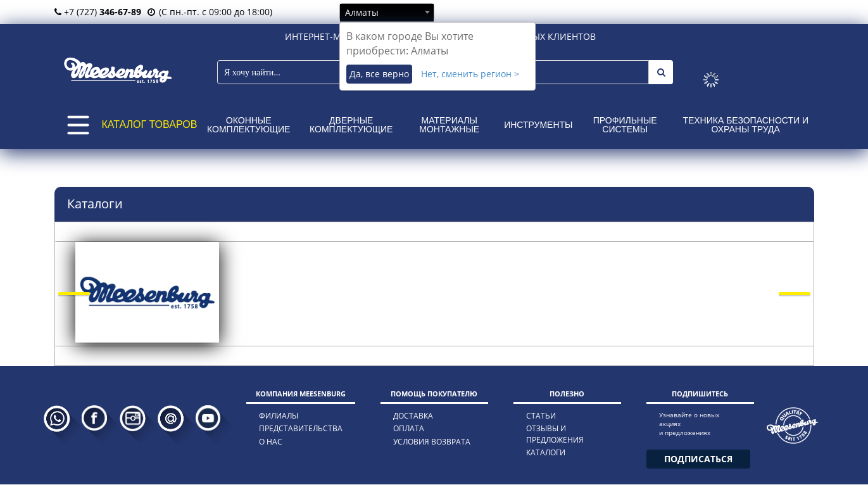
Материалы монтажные (449, 125)
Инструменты (538, 125)
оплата (409, 428)
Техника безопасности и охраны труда (745, 125)
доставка (413, 416)
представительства (301, 428)
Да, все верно (379, 74)
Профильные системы (625, 125)
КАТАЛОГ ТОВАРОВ (150, 124)
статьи (541, 416)
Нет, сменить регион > (470, 74)
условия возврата (432, 442)
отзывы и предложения (555, 434)
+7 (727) (98, 12)
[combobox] (387, 12)
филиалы (279, 416)
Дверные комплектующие (351, 125)
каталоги (546, 452)
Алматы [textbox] (362, 12)
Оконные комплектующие (248, 125)
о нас (271, 442)
